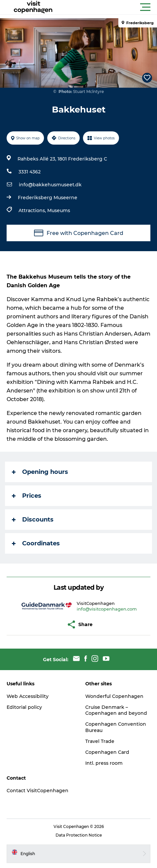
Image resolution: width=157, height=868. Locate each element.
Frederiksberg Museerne (48, 198)
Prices (27, 496)
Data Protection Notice (79, 835)
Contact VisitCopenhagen (38, 791)
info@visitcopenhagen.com (107, 609)
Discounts (33, 520)
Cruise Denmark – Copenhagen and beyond (116, 710)
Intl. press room (104, 763)
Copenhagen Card (107, 752)
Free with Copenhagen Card (79, 233)
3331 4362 (30, 172)
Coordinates (36, 543)
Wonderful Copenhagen (114, 696)
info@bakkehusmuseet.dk (50, 185)
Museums (59, 210)
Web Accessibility (28, 696)
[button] (108, 7)
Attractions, (33, 210)
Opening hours (40, 472)
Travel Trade (100, 741)
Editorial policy (24, 707)
